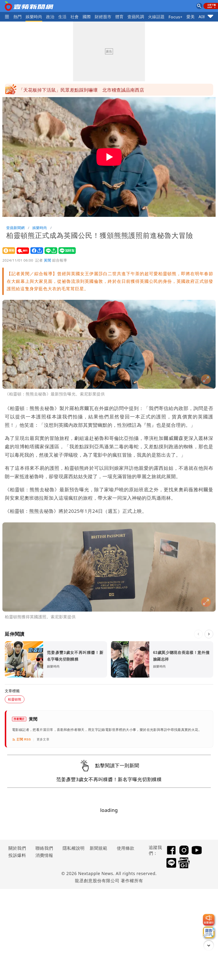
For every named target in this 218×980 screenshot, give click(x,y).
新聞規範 (98, 848)
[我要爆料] (209, 920)
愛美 (191, 17)
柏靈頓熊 (15, 699)
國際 (87, 17)
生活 (62, 17)
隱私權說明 (72, 848)
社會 (75, 17)
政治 (50, 17)
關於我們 (17, 848)
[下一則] (209, 634)
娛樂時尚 (34, 17)
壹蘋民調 (136, 17)
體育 (119, 17)
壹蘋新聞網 (15, 228)
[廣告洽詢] (209, 932)
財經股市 (103, 17)
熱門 (18, 17)
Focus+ (175, 17)
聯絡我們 (44, 848)
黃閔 (48, 260)
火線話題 (156, 17)
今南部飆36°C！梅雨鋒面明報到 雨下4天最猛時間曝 (74, 90)
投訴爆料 (17, 855)
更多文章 (43, 739)
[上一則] (198, 634)
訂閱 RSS (21, 739)
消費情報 (44, 855)
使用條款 (126, 848)
